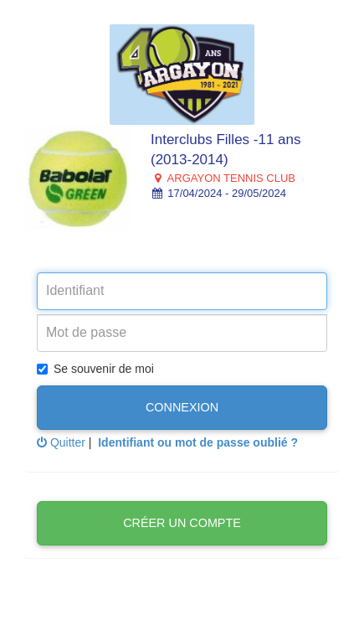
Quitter (61, 442)
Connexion (182, 407)
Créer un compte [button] (182, 523)
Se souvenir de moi (95, 369)
